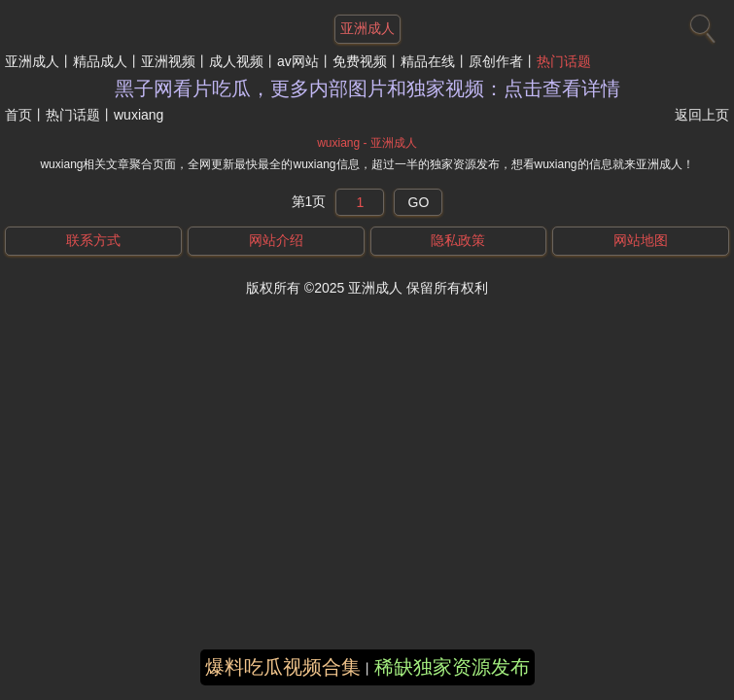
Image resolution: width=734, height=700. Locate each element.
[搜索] (700, 24)
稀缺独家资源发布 (452, 667)
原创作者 (496, 61)
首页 (18, 115)
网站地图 (641, 240)
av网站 (298, 61)
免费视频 (360, 61)
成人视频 (236, 61)
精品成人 (100, 61)
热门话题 (564, 61)
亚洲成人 (32, 61)
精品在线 (428, 61)
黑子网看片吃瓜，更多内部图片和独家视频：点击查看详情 (367, 88)
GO (419, 202)
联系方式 (93, 240)
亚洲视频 (168, 61)
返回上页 (702, 115)
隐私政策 (458, 240)
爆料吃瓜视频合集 (283, 667)
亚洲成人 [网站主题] (367, 28)
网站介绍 (276, 240)
